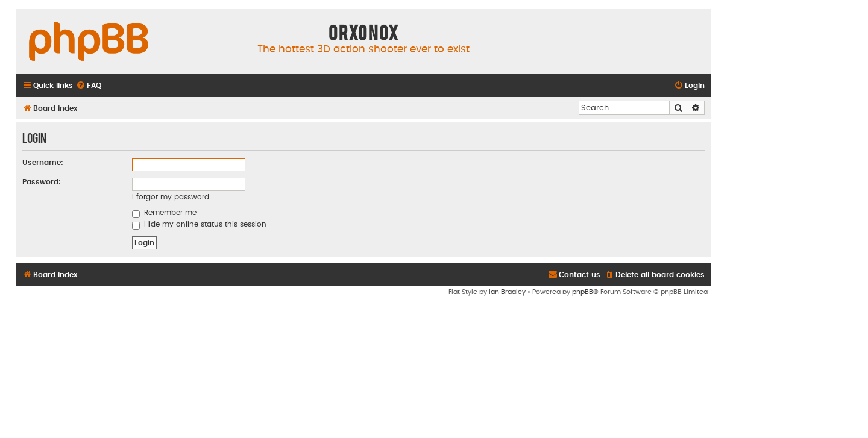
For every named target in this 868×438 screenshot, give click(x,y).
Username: (43, 163)
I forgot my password (171, 197)
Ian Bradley (507, 292)
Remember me (164, 213)
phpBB (583, 292)
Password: (42, 182)
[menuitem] (89, 86)
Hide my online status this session (199, 224)
